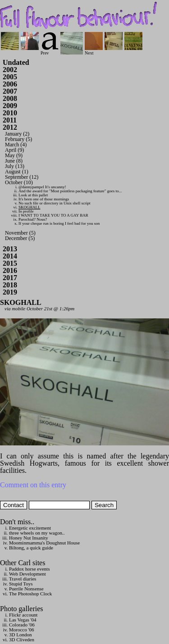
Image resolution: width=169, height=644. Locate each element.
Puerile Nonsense (26, 589)
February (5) (18, 139)
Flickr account (23, 615)
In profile (26, 211)
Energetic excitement (30, 528)
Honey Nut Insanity (29, 538)
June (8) (14, 161)
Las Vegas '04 (23, 620)
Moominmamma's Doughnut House (44, 543)
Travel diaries (23, 579)
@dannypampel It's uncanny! (42, 187)
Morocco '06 (21, 630)
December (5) (20, 238)
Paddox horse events (29, 569)
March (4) (16, 145)
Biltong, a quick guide (31, 548)
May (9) (14, 155)
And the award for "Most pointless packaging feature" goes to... (70, 191)
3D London (20, 635)
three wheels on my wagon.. (37, 533)
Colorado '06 (22, 625)
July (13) (15, 166)
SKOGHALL (30, 207)
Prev (50, 51)
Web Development (27, 574)
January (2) (17, 134)
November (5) (20, 233)
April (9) (14, 150)
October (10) (19, 182)
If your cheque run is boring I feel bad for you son (59, 223)
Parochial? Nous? (33, 219)
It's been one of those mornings (44, 199)
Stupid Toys (21, 584)
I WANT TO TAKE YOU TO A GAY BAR (53, 215)
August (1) (17, 172)
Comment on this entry (33, 485)
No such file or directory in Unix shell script (54, 203)
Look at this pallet (33, 195)
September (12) (22, 177)
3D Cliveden (22, 639)
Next (94, 51)
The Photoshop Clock (30, 594)
